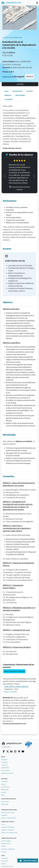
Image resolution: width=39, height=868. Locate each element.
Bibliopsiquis (5, 790)
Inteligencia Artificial (7, 773)
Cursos (3, 824)
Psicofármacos (6, 787)
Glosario (4, 784)
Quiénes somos (6, 844)
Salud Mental (5, 768)
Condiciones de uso (7, 866)
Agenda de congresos (8, 830)
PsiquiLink (4, 815)
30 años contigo (6, 841)
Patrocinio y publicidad (8, 849)
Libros (3, 795)
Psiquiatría (4, 760)
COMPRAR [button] (20, 84)
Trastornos (4, 765)
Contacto (4, 852)
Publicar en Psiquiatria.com (9, 833)
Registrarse (5, 804)
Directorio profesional (8, 812)
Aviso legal (4, 858)
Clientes (4, 846)
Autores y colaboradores (9, 818)
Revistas (4, 792)
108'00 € (30, 76)
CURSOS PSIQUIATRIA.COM (12, 38)
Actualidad (4, 781)
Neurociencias (5, 770)
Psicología (4, 762)
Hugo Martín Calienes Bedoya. (16, 686)
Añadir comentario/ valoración (14, 671)
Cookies (4, 864)
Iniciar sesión (5, 801)
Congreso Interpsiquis (8, 827)
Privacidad (4, 861)
